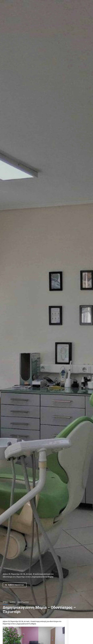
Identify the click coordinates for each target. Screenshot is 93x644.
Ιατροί (13, 602)
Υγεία (5, 602)
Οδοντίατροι (23, 602)
